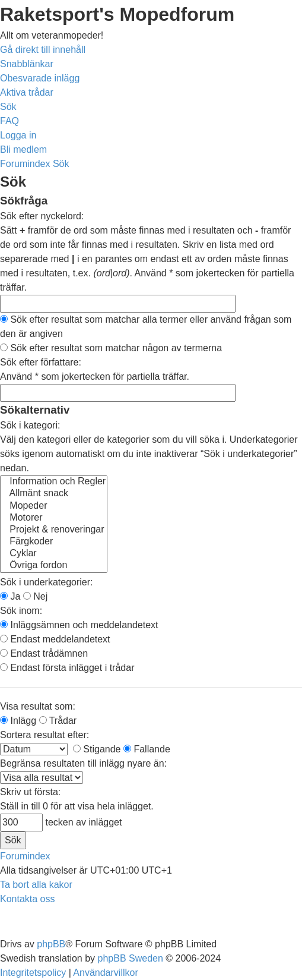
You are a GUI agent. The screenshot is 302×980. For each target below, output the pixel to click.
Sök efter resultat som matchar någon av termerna (111, 348)
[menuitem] (40, 78)
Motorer (54, 518)
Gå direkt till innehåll (43, 50)
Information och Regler (54, 482)
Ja (10, 596)
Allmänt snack (54, 494)
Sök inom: (21, 611)
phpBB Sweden (131, 958)
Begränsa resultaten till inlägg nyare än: (83, 763)
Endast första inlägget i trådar (67, 668)
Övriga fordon (54, 566)
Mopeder (54, 506)
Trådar (58, 721)
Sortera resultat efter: (44, 735)
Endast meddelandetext (55, 639)
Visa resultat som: (38, 706)
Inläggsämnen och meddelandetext (79, 625)
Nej (35, 596)
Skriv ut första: (30, 792)
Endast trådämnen (44, 653)
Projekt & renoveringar (54, 530)
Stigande (97, 749)
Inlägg (18, 721)
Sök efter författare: (41, 362)
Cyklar (54, 554)
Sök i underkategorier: (47, 582)
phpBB (51, 944)
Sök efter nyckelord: (42, 216)
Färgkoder (54, 542)
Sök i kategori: (30, 425)
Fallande (147, 749)
